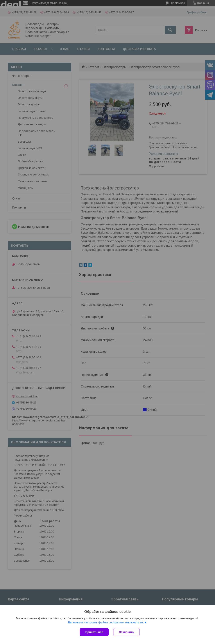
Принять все (94, 632)
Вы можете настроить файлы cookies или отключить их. (106, 622)
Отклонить (126, 632)
